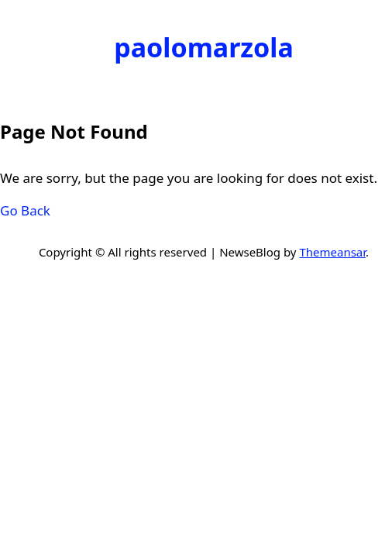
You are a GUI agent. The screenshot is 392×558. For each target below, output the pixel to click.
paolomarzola (204, 47)
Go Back (25, 210)
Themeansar (332, 252)
